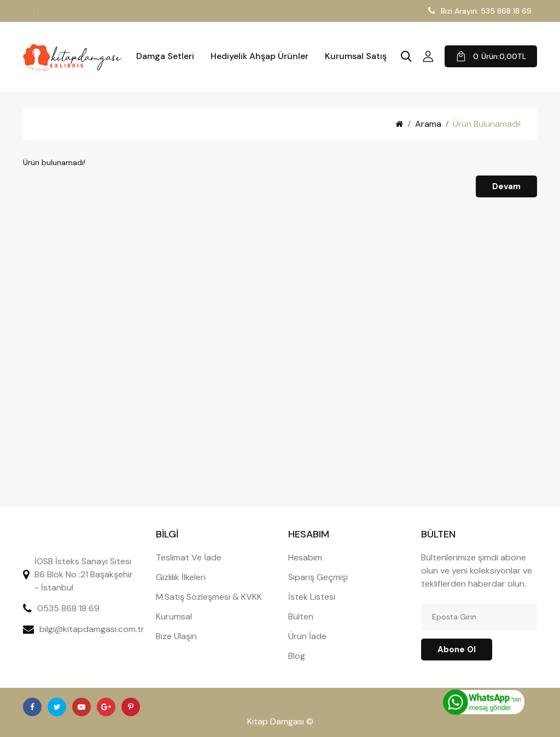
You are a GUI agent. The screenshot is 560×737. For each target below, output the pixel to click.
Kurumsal (174, 616)
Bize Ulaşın (176, 636)
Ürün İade (307, 636)
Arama (428, 124)
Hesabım (305, 557)
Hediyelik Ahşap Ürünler (259, 56)
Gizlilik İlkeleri (181, 577)
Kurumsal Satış (356, 56)
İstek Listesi (312, 597)
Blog (297, 656)
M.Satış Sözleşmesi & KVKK (209, 597)
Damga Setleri (165, 56)
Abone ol (457, 650)
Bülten (301, 616)
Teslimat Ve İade (189, 557)
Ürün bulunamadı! (487, 124)
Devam (506, 186)
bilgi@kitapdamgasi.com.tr (92, 629)
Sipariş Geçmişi (318, 577)
